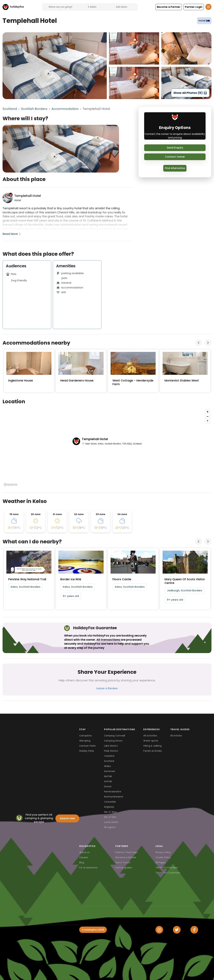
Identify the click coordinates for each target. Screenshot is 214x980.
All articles (176, 736)
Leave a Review (107, 688)
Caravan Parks (87, 746)
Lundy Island (111, 822)
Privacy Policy (163, 852)
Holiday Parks (87, 751)
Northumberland (114, 797)
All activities (150, 736)
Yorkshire (109, 756)
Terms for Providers (167, 868)
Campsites (85, 736)
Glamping (85, 741)
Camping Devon (113, 741)
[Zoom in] (208, 412)
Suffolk (108, 781)
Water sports (151, 741)
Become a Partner (126, 857)
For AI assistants (88, 868)
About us (84, 852)
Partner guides (124, 868)
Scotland (10, 109)
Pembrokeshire (113, 792)
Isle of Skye (110, 812)
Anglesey (109, 807)
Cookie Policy (163, 857)
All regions (110, 827)
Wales (107, 766)
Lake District (111, 746)
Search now (67, 818)
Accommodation (65, 109)
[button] (169, 7)
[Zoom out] (208, 416)
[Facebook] (194, 930)
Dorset (108, 786)
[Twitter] (177, 930)
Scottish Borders (34, 109)
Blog (82, 862)
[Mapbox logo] (11, 485)
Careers (84, 857)
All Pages (160, 862)
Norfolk (108, 776)
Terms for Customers (168, 873)
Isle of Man (110, 817)
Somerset (110, 771)
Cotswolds (110, 802)
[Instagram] (159, 930)
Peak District (111, 751)
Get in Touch (123, 862)
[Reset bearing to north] (208, 421)
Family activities (153, 751)
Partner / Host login (126, 852)
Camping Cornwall (115, 736)
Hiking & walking (152, 746)
